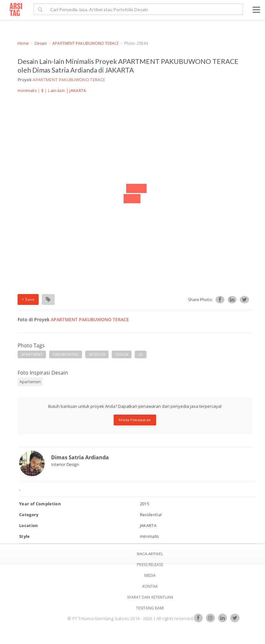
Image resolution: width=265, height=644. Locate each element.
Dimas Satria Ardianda (80, 457)
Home (23, 43)
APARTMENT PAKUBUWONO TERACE (86, 43)
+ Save (28, 299)
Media (150, 575)
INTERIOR (97, 354)
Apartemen (30, 382)
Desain (41, 43)
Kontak (150, 586)
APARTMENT (32, 354)
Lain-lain (56, 90)
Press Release (150, 565)
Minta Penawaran (135, 420)
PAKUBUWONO (66, 354)
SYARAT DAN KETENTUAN (150, 597)
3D (141, 354)
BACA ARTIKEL (150, 554)
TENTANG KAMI (150, 608)
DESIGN (122, 354)
